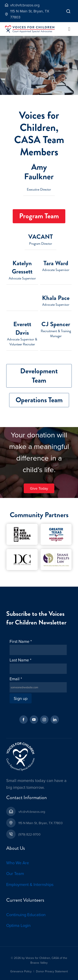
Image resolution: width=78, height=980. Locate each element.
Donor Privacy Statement (52, 971)
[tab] (39, 216)
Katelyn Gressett (22, 267)
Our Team (15, 873)
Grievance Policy (21, 971)
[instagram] (44, 720)
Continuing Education (26, 915)
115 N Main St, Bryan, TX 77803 (40, 823)
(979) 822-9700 (29, 834)
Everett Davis (22, 328)
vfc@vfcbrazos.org (32, 812)
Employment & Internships (30, 884)
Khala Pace (56, 298)
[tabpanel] (39, 296)
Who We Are (18, 863)
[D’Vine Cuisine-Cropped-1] (22, 551)
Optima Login (18, 925)
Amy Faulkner (39, 172)
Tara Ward (56, 263)
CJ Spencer (56, 324)
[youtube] (34, 720)
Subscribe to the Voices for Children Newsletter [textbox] (36, 618)
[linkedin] (55, 720)
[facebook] (24, 720)
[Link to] (68, 11)
